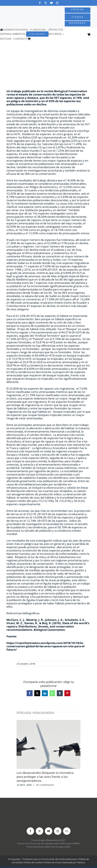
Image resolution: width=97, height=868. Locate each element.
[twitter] (46, 3)
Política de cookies (33, 862)
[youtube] (51, 3)
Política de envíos (53, 862)
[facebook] (40, 3)
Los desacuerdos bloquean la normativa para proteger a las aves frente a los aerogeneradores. (45, 777)
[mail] (67, 831)
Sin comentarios (45, 785)
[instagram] (57, 3)
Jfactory (81, 862)
